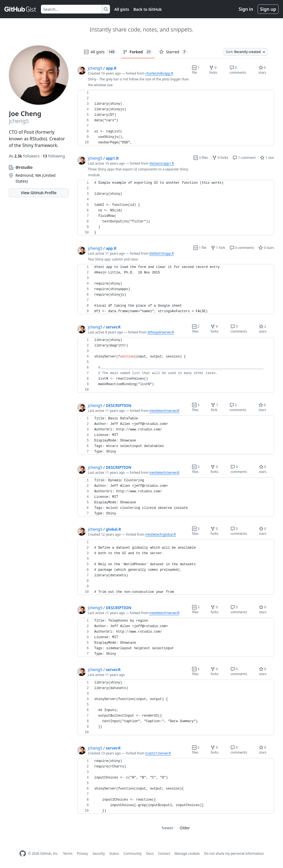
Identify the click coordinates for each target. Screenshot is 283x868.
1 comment (244, 158)
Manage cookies (187, 853)
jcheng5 (95, 68)
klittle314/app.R (162, 253)
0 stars (263, 70)
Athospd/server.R (161, 332)
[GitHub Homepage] (23, 853)
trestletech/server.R (165, 411)
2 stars (263, 329)
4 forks (215, 329)
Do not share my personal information (234, 853)
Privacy (83, 853)
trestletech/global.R (161, 534)
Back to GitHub (148, 9)
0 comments (238, 70)
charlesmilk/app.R (159, 73)
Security (99, 853)
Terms (68, 853)
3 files (201, 158)
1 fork (218, 248)
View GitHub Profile (39, 193)
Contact (164, 853)
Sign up (268, 9)
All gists (122, 9)
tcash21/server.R (158, 753)
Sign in (246, 9)
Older (185, 828)
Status (114, 853)
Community (133, 853)
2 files (196, 329)
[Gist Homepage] (20, 9)
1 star (267, 158)
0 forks (213, 70)
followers (25, 156)
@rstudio (24, 167)
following (54, 156)
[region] (176, 118)
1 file (196, 70)
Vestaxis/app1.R (162, 163)
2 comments (238, 407)
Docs (150, 853)
